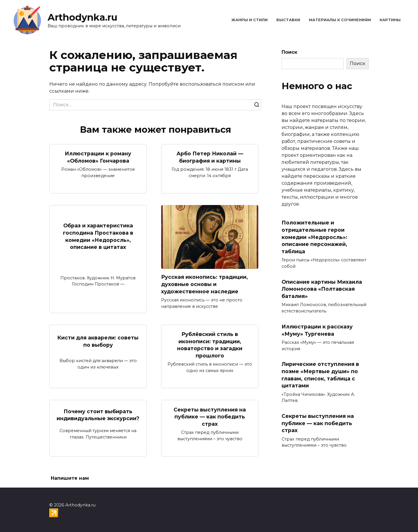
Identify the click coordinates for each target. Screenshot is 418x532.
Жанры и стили (249, 20)
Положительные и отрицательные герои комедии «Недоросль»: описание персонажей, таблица (314, 237)
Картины (390, 20)
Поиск (289, 52)
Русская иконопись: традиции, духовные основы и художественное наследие (205, 284)
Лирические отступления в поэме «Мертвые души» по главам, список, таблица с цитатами (320, 375)
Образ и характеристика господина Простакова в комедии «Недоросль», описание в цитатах (98, 236)
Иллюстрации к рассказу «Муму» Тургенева (317, 330)
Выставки (288, 20)
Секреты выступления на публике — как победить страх (210, 416)
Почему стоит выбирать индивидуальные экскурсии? (98, 415)
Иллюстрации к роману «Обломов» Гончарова (98, 157)
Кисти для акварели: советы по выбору (98, 341)
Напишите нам (70, 478)
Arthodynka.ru (82, 17)
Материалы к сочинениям (340, 20)
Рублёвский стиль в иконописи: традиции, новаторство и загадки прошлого (210, 345)
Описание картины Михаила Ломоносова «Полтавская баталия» (322, 289)
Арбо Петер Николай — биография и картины (210, 157)
